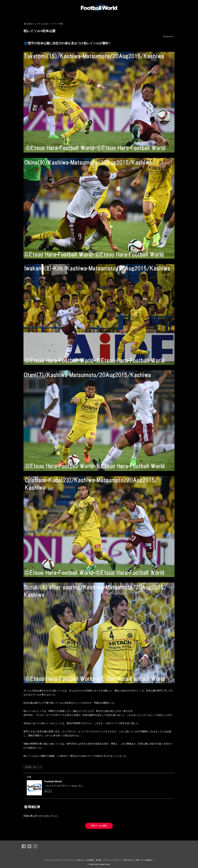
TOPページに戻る (99, 826)
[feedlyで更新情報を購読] (46, 791)
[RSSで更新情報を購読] (50, 791)
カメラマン (58, 860)
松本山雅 (28, 767)
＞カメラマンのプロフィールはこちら (64, 786)
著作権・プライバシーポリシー (108, 860)
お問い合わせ (129, 860)
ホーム (48, 860)
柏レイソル (38, 767)
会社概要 (90, 860)
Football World (53, 781)
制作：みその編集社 (145, 860)
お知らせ (80, 860)
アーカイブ (69, 860)
